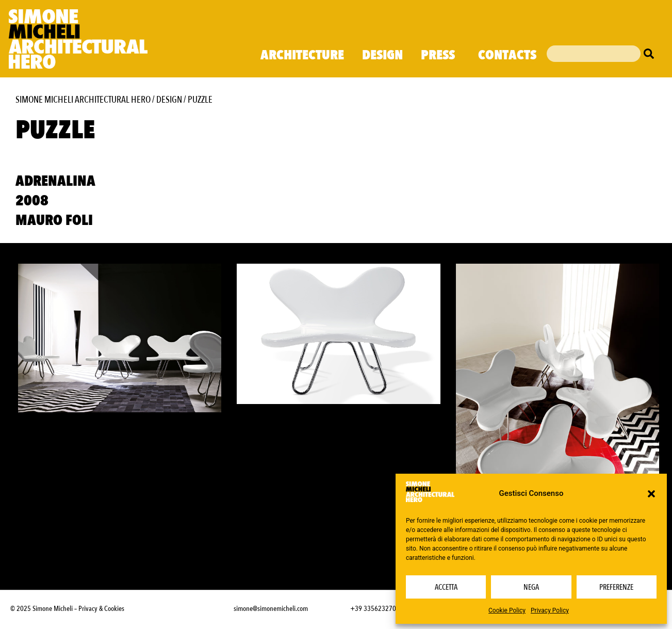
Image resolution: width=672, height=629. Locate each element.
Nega (531, 587)
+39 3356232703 (375, 609)
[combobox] (594, 54)
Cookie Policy (507, 610)
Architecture (302, 55)
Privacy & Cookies (101, 609)
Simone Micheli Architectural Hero (83, 100)
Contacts (507, 55)
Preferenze (616, 587)
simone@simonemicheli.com (271, 609)
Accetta (446, 587)
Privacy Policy (550, 610)
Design (382, 55)
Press (440, 55)
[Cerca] (651, 54)
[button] (651, 494)
